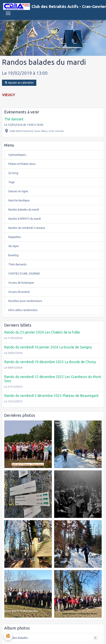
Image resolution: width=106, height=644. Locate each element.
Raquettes (15, 237)
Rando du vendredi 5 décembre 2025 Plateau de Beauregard (51, 396)
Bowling (13, 255)
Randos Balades (53, 638)
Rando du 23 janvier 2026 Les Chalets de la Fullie (42, 332)
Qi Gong (13, 173)
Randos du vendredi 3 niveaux (27, 228)
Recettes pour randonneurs (25, 301)
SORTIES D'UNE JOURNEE (24, 274)
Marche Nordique (19, 200)
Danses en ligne (18, 191)
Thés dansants (17, 264)
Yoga (11, 182)
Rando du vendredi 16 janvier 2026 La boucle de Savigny (48, 347)
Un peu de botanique (21, 283)
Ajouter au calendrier (19, 83)
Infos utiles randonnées (23, 310)
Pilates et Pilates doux (22, 164)
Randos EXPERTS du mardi (25, 219)
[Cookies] (8, 636)
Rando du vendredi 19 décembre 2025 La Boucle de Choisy (50, 362)
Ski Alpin (14, 246)
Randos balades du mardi (24, 210)
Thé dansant (14, 119)
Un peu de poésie (19, 292)
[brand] (51, 7)
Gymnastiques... (18, 155)
